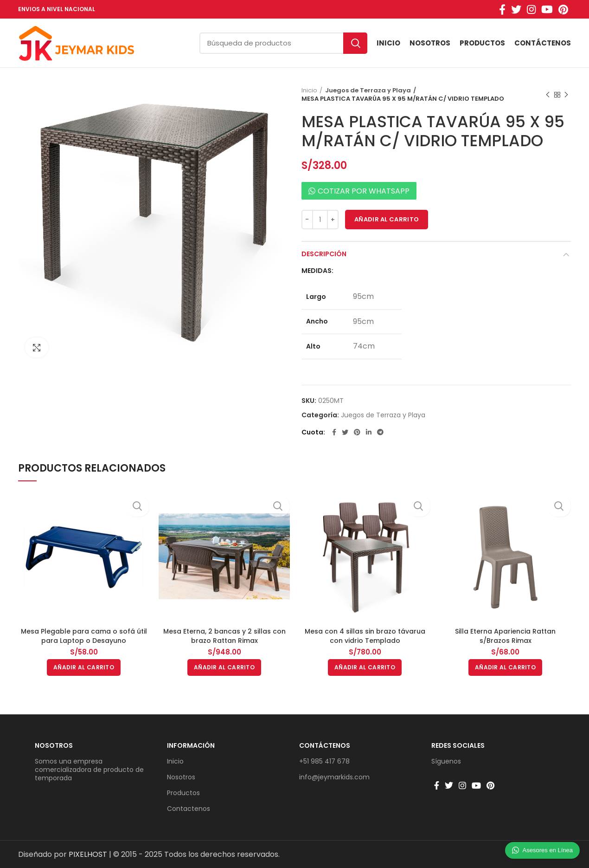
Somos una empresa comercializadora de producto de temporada (89, 770)
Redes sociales (458, 745)
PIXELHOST (88, 854)
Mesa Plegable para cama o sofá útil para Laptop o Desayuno (84, 636)
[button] (84, 667)
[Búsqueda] (283, 43)
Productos (183, 793)
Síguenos (446, 761)
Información (191, 745)
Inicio (309, 91)
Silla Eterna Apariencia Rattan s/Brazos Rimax (505, 636)
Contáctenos (325, 745)
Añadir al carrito (387, 219)
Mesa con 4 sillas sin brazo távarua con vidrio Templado (365, 636)
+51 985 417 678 (324, 761)
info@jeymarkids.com (334, 777)
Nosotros (54, 745)
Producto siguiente (566, 95)
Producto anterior (548, 95)
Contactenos (189, 809)
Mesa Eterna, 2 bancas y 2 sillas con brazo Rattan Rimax (224, 636)
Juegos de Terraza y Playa (365, 91)
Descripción (324, 254)
